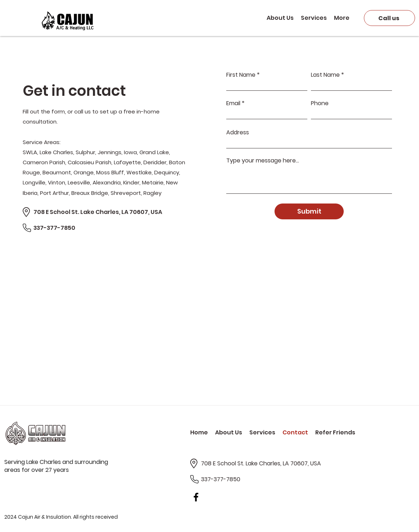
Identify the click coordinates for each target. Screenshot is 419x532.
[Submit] (309, 211)
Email (233, 103)
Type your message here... (263, 161)
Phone (320, 103)
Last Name (325, 75)
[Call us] (389, 18)
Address (238, 133)
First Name (241, 75)
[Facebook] (196, 497)
